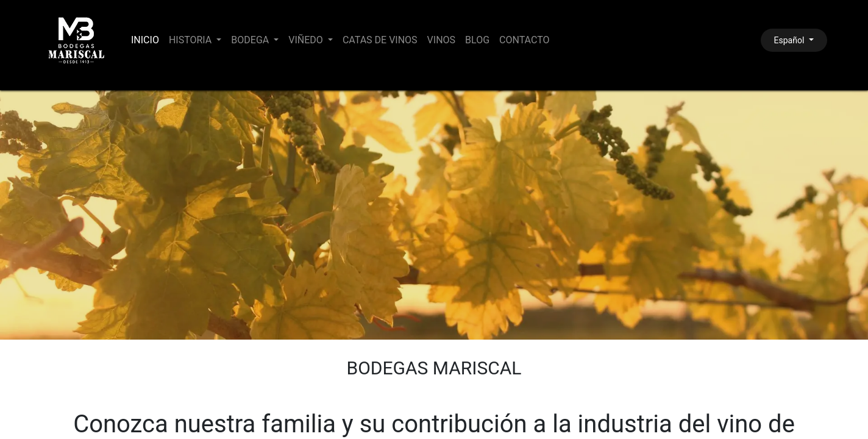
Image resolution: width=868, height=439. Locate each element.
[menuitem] (145, 40)
